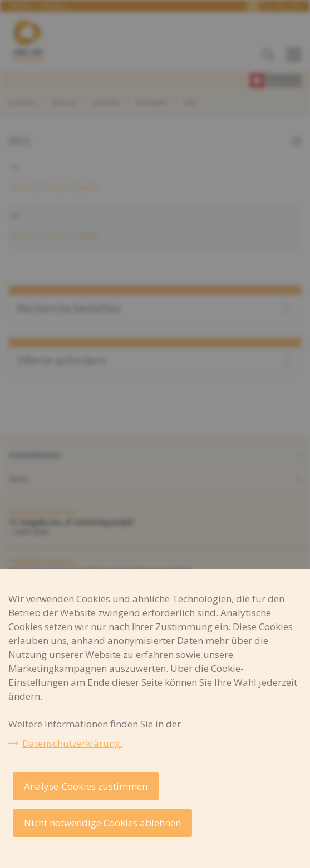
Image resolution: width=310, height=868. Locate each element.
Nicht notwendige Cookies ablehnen (102, 823)
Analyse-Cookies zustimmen (86, 786)
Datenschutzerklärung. (72, 743)
